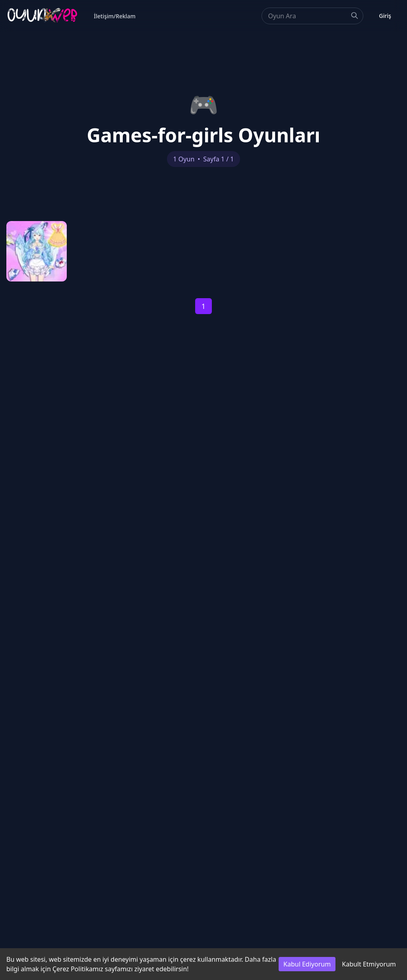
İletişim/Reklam (115, 16)
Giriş (385, 16)
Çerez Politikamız (78, 969)
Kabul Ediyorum (307, 964)
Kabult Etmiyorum (369, 964)
